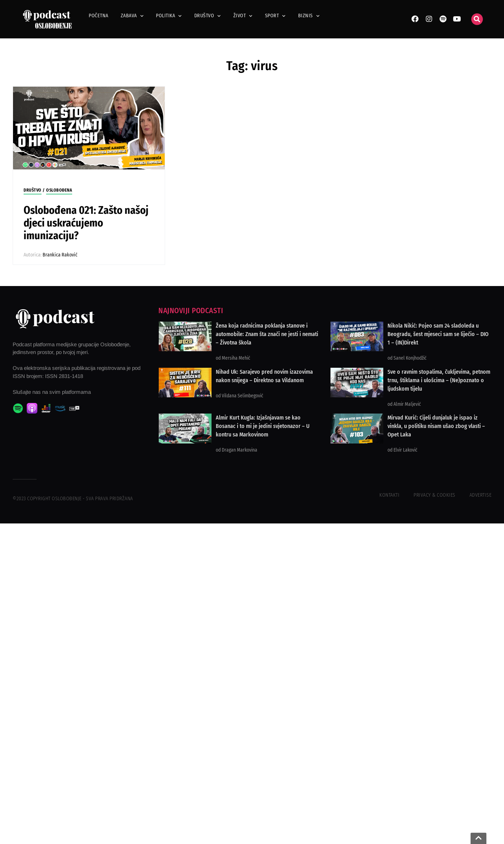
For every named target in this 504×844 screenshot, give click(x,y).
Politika (169, 16)
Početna (99, 16)
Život (243, 16)
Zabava (132, 16)
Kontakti (389, 495)
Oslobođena (59, 190)
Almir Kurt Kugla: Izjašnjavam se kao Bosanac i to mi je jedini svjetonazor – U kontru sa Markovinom (263, 426)
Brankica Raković (60, 255)
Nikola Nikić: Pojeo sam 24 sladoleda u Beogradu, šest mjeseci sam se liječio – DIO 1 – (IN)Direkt (438, 334)
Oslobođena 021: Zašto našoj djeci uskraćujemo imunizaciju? (86, 223)
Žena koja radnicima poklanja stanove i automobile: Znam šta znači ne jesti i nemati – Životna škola (267, 334)
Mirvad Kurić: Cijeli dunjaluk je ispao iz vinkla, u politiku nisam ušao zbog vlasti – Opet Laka (436, 426)
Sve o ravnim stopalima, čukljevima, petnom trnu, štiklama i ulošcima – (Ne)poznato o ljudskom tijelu (439, 380)
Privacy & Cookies (434, 495)
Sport (275, 16)
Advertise (481, 495)
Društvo (208, 16)
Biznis (309, 16)
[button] (477, 19)
